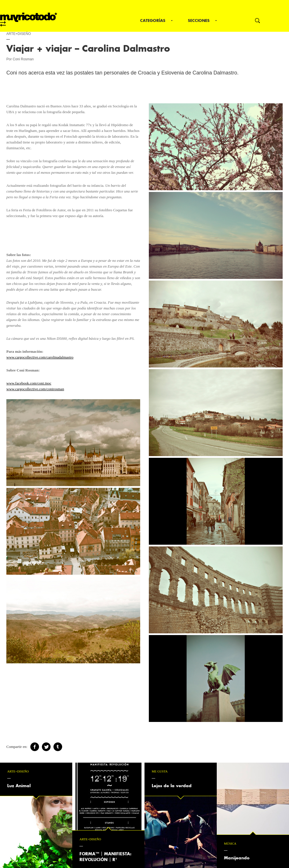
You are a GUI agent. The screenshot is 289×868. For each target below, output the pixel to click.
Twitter (46, 747)
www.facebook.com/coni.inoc (29, 383)
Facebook (35, 747)
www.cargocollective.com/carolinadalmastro (40, 357)
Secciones (199, 20)
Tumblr (58, 747)
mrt (29, 20)
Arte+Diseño (19, 34)
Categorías (153, 20)
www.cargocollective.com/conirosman (35, 389)
